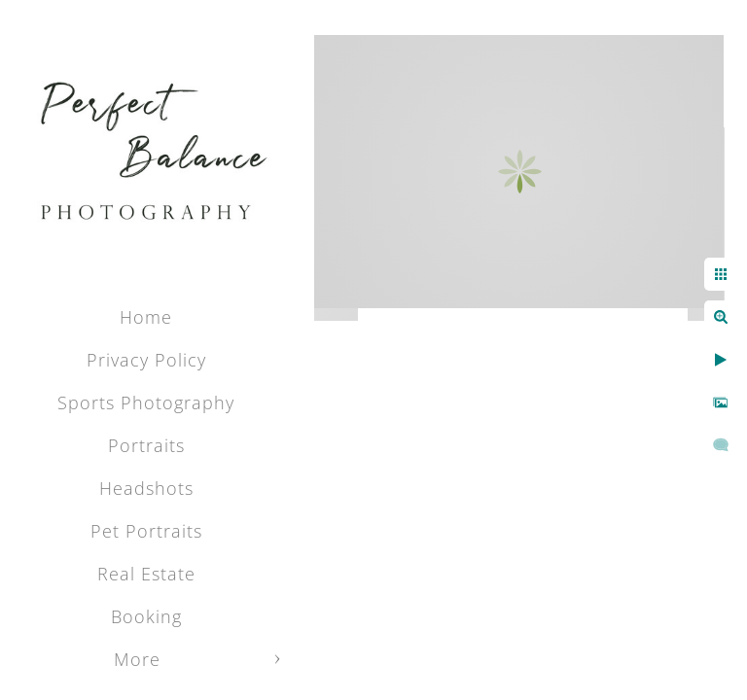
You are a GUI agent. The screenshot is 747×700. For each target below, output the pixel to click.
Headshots (146, 488)
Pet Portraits (146, 531)
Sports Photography (146, 402)
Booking (146, 616)
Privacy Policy (146, 360)
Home (146, 317)
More (137, 659)
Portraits (146, 445)
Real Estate (146, 574)
